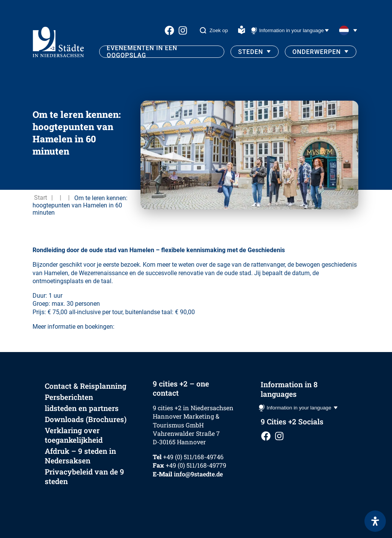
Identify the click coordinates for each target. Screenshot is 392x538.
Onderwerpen (317, 52)
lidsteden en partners (82, 408)
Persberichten (69, 397)
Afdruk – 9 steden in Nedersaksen (80, 456)
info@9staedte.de (198, 474)
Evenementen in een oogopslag (142, 52)
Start (41, 198)
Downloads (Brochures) (86, 419)
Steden (251, 52)
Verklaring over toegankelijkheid (74, 435)
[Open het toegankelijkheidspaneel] (375, 521)
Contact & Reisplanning (86, 386)
